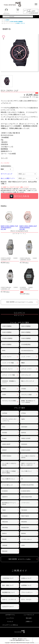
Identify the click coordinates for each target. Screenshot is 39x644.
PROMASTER (25, 528)
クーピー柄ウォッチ (7, 485)
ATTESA (24, 413)
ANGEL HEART (6, 444)
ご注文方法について (8, 578)
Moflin (4, 350)
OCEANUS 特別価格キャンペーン (9, 382)
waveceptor (24, 427)
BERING (24, 533)
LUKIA (23, 545)
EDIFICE (24, 433)
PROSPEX (24, 522)
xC (22, 479)
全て (3, 20)
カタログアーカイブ (8, 607)
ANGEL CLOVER (26, 438)
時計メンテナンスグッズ (28, 381)
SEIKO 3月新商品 (7, 344)
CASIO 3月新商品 (26, 338)
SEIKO (4, 389)
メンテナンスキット (27, 539)
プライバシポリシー (27, 592)
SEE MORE (19, 302)
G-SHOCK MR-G (26, 491)
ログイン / (6, 12)
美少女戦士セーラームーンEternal (9, 504)
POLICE (4, 539)
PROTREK (5, 528)
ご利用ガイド (29, 622)
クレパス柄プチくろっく (9, 479)
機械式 (23, 363)
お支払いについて (26, 578)
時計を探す (29, 618)
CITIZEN (24, 389)
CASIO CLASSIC (26, 450)
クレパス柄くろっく (27, 471)
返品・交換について (8, 585)
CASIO (7, 22)
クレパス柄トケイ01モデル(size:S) (28, 457)
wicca (4, 427)
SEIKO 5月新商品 (26, 326)
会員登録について (26, 585)
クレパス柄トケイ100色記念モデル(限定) (9, 472)
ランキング (10, 622)
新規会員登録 (6, 14)
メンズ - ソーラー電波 (8, 363)
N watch (4, 438)
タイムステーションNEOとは (10, 625)
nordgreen (5, 516)
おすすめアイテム (10, 615)
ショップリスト (10, 618)
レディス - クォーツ (10, 23)
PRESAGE (5, 522)
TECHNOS (24, 510)
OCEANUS (24, 444)
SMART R (5, 497)
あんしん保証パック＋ (8, 178)
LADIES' (7, 20)
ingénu (23, 419)
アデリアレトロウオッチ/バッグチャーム (9, 420)
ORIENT (4, 450)
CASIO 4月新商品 (7, 332)
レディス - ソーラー (27, 369)
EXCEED (5, 433)
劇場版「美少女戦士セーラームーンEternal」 (28, 402)
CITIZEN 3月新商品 (7, 338)
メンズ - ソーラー (26, 357)
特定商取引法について (8, 592)
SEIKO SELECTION (27, 497)
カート (18, 12)
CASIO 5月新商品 (7, 326)
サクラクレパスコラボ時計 (9, 401)
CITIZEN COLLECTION (27, 485)
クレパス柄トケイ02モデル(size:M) (9, 464)
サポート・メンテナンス (9, 599)
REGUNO (5, 551)
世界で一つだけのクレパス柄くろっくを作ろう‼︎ (28, 464)
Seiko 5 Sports (25, 516)
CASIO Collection (7, 456)
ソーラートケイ (25, 503)
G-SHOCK (5, 491)
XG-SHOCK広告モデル (27, 351)
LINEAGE (5, 545)
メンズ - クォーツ (7, 357)
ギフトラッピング (7, 174)
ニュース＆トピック (29, 615)
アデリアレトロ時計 (27, 395)
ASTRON (5, 413)
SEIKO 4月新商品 (26, 332)
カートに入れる (20, 196)
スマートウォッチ (26, 375)
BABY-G (4, 533)
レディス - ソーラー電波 (9, 375)
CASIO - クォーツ (20, 23)
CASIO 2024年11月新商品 (16, 22)
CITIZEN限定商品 (26, 344)
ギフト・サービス (26, 599)
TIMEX (4, 510)
